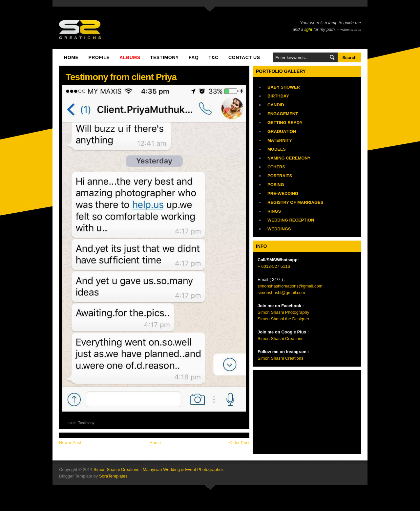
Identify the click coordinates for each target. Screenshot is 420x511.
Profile (99, 57)
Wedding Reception (291, 220)
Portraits (280, 176)
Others (276, 167)
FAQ (194, 57)
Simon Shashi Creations (280, 339)
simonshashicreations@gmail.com (290, 286)
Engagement (283, 114)
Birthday (278, 96)
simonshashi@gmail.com (281, 293)
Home (71, 57)
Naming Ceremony (289, 158)
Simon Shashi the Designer (283, 319)
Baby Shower (284, 87)
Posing (276, 185)
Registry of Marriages (295, 202)
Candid (276, 105)
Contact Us (244, 57)
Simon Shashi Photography (283, 312)
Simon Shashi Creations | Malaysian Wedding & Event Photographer (158, 469)
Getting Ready (285, 123)
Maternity (280, 140)
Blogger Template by (93, 476)
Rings (274, 211)
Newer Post (70, 443)
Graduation (282, 131)
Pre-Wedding (283, 193)
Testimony (86, 423)
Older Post (239, 443)
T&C (213, 57)
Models (277, 149)
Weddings (279, 229)
